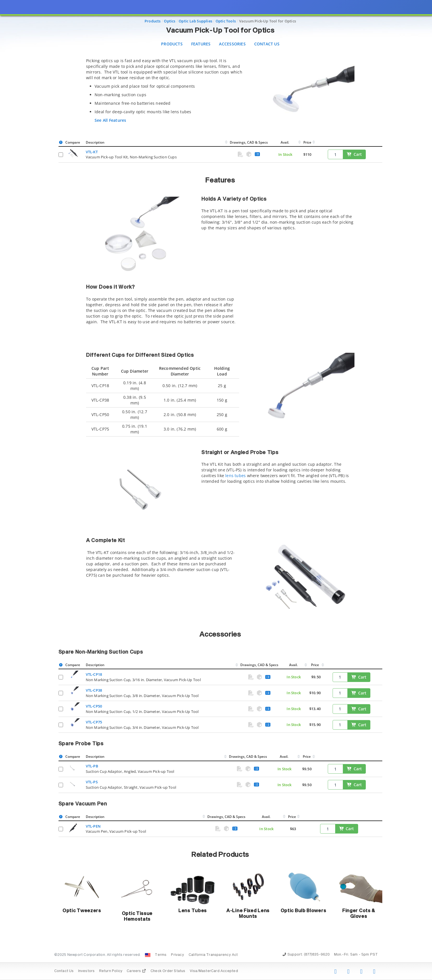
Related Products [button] (220, 855)
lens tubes (235, 476)
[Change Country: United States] (148, 955)
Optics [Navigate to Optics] (170, 21)
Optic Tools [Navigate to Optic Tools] (226, 21)
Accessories (232, 44)
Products (172, 44)
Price (307, 142)
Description (95, 142)
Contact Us (267, 44)
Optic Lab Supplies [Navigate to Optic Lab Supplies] (195, 21)
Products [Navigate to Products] (153, 21)
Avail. (285, 142)
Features (201, 44)
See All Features (110, 120)
